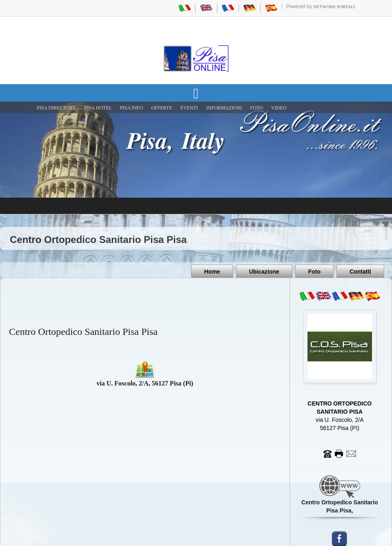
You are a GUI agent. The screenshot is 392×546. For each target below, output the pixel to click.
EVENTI (189, 108)
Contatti (360, 272)
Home (212, 272)
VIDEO (279, 108)
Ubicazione (264, 272)
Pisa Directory (56, 108)
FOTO (257, 108)
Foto (314, 272)
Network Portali (334, 7)
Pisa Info (131, 108)
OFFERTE (161, 108)
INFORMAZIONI (224, 108)
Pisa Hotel (98, 108)
